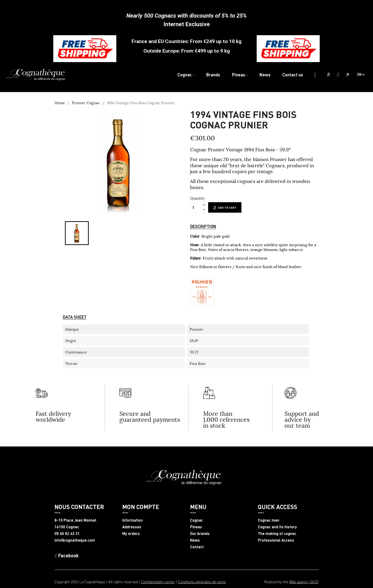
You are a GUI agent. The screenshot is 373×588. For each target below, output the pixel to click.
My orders (131, 534)
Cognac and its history (277, 527)
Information (133, 520)
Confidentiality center (158, 582)
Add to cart (225, 208)
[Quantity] (196, 207)
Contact (197, 547)
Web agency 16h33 (304, 582)
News (195, 540)
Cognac (196, 520)
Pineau (196, 527)
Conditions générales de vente (202, 582)
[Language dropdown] (363, 75)
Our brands (200, 534)
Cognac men (269, 520)
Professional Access (276, 540)
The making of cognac (277, 534)
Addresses (132, 527)
